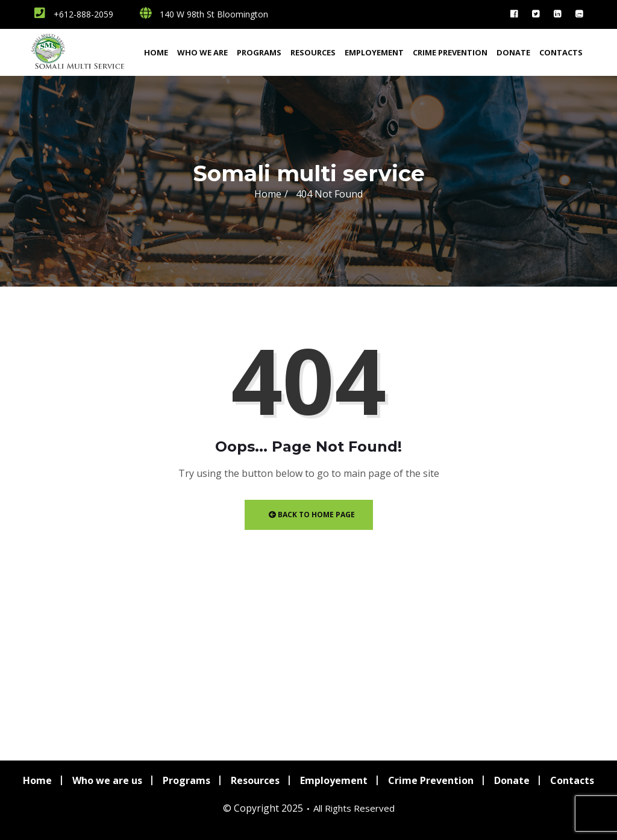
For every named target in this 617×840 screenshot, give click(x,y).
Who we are (202, 52)
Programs (259, 52)
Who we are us (107, 780)
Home (156, 52)
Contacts (561, 52)
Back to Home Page (312, 515)
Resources (313, 52)
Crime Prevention (450, 52)
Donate (513, 52)
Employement (374, 52)
